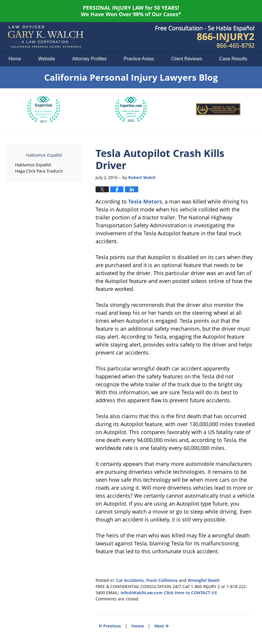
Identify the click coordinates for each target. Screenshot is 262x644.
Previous (110, 625)
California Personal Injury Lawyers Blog (46, 37)
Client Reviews (187, 59)
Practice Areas (139, 59)
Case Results (233, 59)
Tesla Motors (145, 201)
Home (15, 59)
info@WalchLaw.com (142, 593)
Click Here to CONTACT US (190, 593)
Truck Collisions (162, 580)
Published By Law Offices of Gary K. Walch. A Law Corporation (205, 37)
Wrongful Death (204, 580)
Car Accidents (130, 580)
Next (162, 625)
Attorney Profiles (89, 59)
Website (47, 59)
